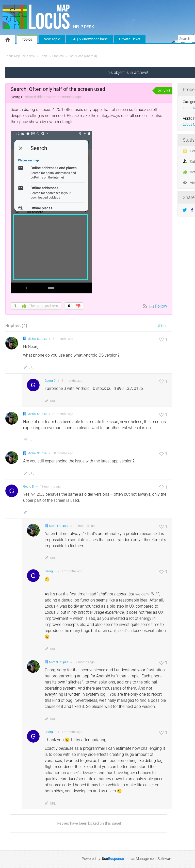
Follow (161, 306)
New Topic (52, 39)
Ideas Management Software (149, 859)
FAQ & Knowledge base (90, 39)
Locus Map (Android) (83, 56)
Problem (58, 56)
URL (29, 368)
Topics (27, 39)
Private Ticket (130, 39)
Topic (44, 56)
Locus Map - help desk (20, 56)
